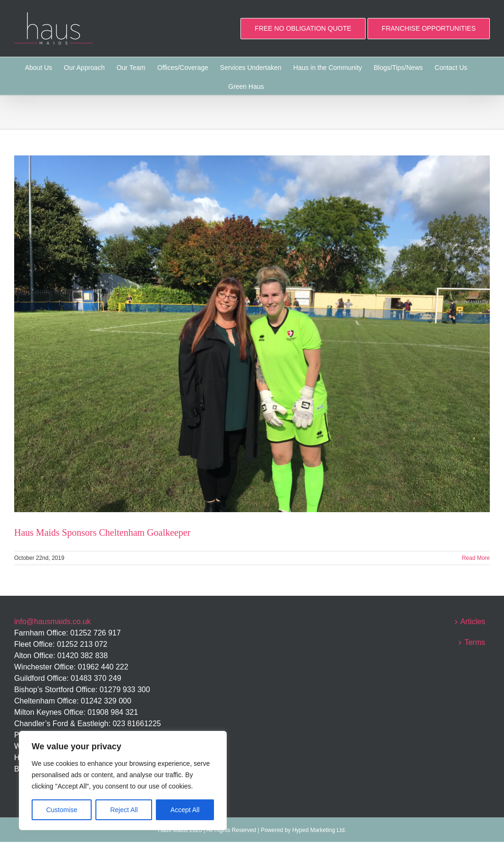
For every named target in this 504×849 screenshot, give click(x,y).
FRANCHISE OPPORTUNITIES (429, 28)
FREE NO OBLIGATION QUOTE (303, 28)
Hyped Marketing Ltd (319, 830)
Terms (475, 642)
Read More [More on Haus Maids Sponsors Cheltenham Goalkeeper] (476, 558)
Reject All (124, 810)
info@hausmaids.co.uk (52, 622)
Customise (62, 810)
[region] (123, 780)
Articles (473, 622)
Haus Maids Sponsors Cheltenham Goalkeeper (102, 532)
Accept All (185, 810)
